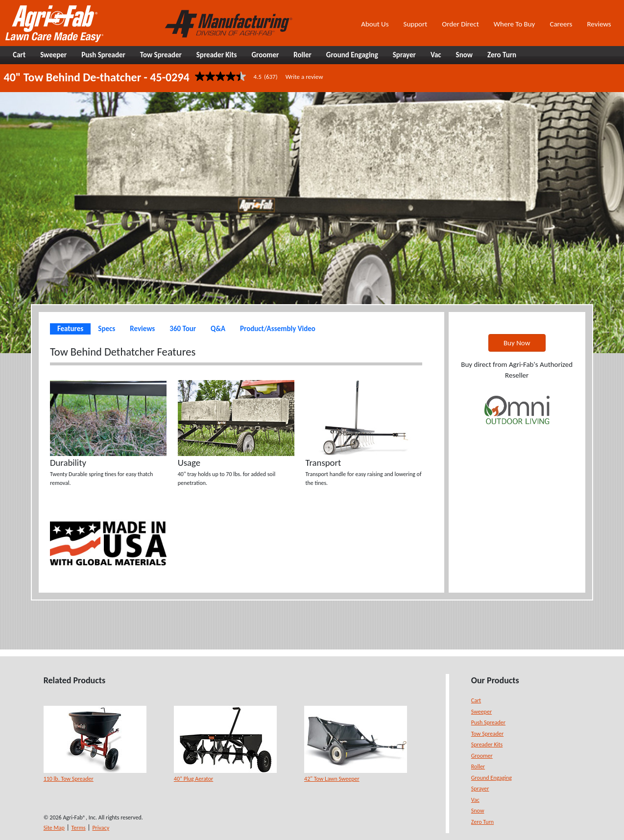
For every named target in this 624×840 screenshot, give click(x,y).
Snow (478, 811)
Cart (476, 700)
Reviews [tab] (142, 329)
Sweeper (481, 712)
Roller (478, 767)
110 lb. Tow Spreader (69, 779)
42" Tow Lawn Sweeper (332, 779)
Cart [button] (19, 55)
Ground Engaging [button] (352, 55)
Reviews (599, 24)
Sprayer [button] (404, 55)
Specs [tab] (107, 329)
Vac (475, 800)
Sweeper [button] (53, 55)
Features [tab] (70, 329)
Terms (79, 828)
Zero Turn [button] (502, 55)
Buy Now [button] (517, 343)
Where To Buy (515, 24)
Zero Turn (482, 822)
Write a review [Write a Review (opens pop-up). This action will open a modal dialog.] (304, 77)
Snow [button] (464, 55)
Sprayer (480, 789)
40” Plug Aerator (193, 779)
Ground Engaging (492, 778)
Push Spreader (488, 722)
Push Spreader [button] (103, 55)
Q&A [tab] (218, 329)
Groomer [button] (265, 55)
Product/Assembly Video (278, 329)
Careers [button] (561, 24)
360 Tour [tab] (183, 329)
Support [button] (416, 24)
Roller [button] (302, 55)
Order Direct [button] (460, 24)
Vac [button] (436, 55)
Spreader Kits (487, 744)
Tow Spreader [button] (161, 55)
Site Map (54, 828)
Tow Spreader (487, 734)
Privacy (101, 828)
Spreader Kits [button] (217, 55)
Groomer (482, 756)
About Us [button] (375, 24)
